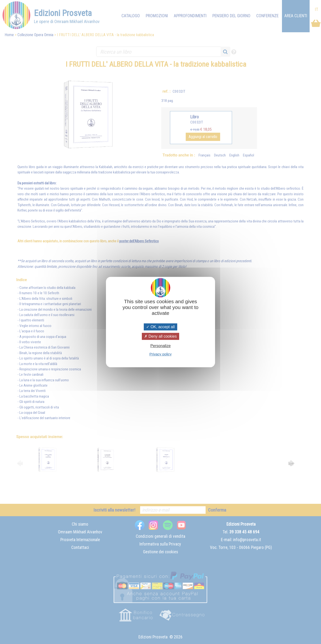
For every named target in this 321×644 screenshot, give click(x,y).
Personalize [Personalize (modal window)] (160, 346)
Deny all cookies (160, 336)
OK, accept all (160, 327)
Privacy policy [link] (160, 354)
